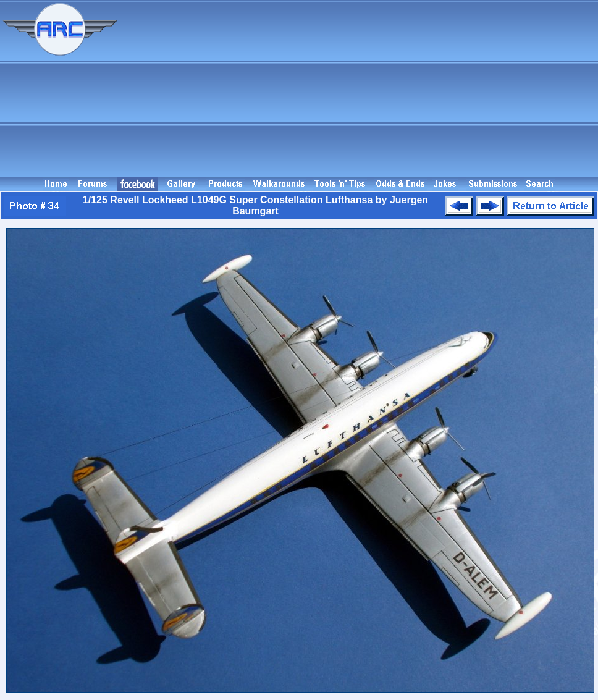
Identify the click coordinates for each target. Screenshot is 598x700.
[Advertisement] (360, 88)
